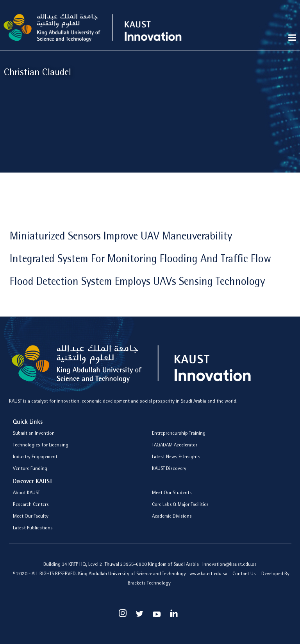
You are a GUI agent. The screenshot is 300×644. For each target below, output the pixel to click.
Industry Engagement (35, 457)
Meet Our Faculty (31, 517)
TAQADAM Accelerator (175, 445)
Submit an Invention (34, 434)
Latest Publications (33, 528)
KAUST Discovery (169, 469)
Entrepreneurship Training (179, 434)
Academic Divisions (172, 517)
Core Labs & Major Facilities (180, 505)
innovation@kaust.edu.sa (229, 565)
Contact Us (244, 574)
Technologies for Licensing (41, 445)
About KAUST (26, 493)
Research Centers (31, 505)
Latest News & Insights (176, 457)
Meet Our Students (172, 493)
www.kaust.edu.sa (209, 574)
